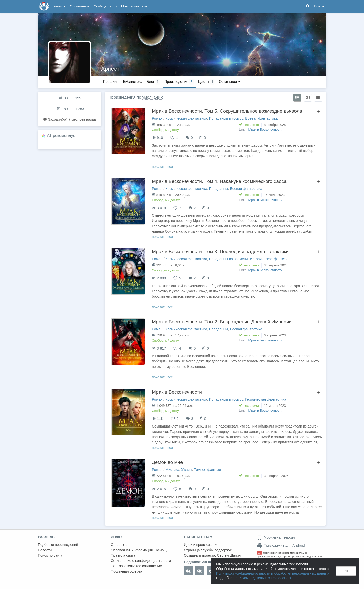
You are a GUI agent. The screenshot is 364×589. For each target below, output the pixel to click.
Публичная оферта (127, 571)
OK (346, 571)
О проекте (119, 545)
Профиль (111, 82)
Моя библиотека (134, 6)
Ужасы (187, 470)
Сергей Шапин (229, 555)
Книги (60, 6)
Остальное (230, 82)
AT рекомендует (62, 136)
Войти (319, 6)
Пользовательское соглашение (136, 566)
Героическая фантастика (266, 399)
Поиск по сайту (50, 555)
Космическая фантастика (186, 118)
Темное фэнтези (207, 470)
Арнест (110, 69)
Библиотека (132, 82)
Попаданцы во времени (229, 259)
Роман (157, 118)
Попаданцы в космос (226, 118)
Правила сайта (123, 555)
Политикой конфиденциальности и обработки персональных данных (273, 573)
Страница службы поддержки (208, 550)
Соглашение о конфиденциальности (141, 561)
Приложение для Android (281, 545)
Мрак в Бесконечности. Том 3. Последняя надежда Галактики (220, 251)
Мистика (172, 470)
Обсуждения (80, 6)
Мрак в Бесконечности (266, 129)
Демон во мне (167, 462)
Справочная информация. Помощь (140, 550)
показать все (162, 167)
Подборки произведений (58, 545)
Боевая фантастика (261, 118)
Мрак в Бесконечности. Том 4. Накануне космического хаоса (219, 181)
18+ (260, 553)
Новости (45, 550)
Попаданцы (219, 189)
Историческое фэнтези (269, 259)
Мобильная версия (276, 537)
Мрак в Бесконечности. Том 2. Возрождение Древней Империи (222, 322)
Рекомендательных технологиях (265, 578)
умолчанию (153, 97)
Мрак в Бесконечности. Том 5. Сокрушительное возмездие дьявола (227, 111)
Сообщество (105, 6)
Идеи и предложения (201, 545)
